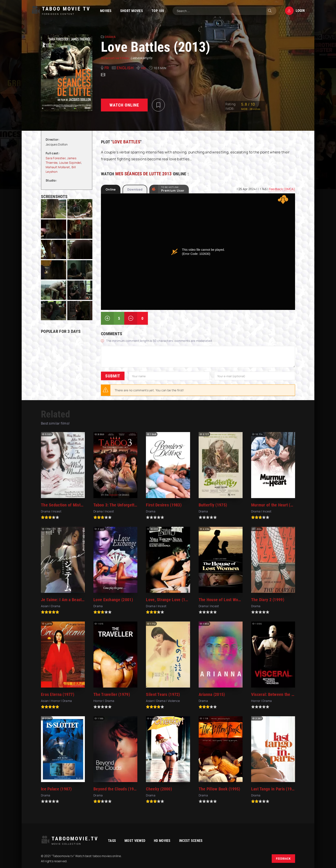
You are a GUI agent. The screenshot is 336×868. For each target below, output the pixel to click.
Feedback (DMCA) (282, 189)
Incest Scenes (191, 841)
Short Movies (132, 11)
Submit (113, 376)
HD (144, 68)
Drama (110, 37)
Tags (112, 841)
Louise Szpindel (70, 163)
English (125, 68)
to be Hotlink (173, 189)
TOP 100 (158, 11)
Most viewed (135, 841)
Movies (106, 11)
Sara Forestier (56, 158)
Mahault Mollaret (58, 167)
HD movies (162, 841)
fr (107, 68)
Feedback (283, 859)
